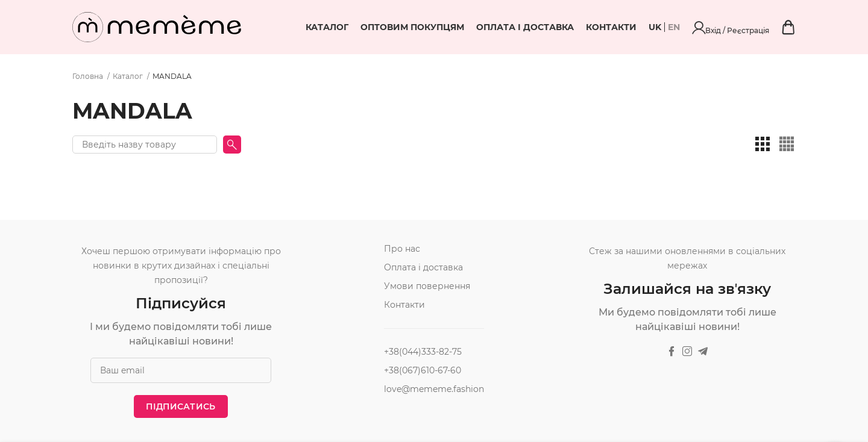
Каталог (392, 27)
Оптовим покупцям (477, 27)
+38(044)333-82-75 (423, 352)
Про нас (402, 249)
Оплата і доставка (590, 27)
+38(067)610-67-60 (423, 370)
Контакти (676, 27)
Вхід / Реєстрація (764, 27)
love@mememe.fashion (434, 389)
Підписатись (181, 406)
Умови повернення (427, 286)
